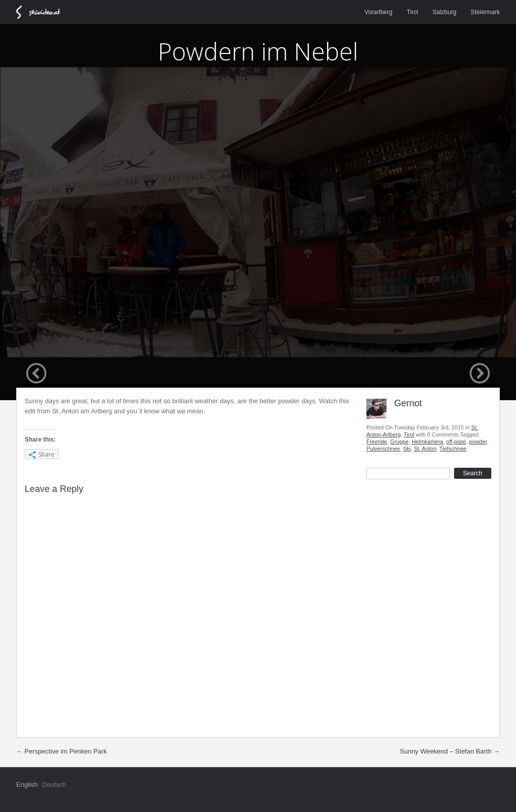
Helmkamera (427, 442)
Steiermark (485, 12)
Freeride (377, 442)
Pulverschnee (383, 449)
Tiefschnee (453, 449)
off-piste (456, 442)
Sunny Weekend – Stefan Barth (450, 751)
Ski (407, 449)
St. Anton (425, 449)
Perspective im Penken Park (61, 751)
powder (478, 442)
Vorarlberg (378, 12)
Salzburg (444, 12)
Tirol (412, 12)
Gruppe (399, 442)
